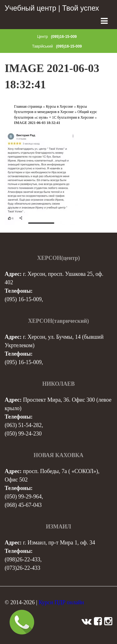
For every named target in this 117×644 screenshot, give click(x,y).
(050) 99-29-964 (23, 497)
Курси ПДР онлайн (61, 602)
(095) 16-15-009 (23, 299)
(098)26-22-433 (22, 559)
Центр (42, 37)
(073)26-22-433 (22, 568)
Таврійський (43, 46)
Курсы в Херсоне (59, 106)
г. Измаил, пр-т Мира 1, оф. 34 (59, 543)
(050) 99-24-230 (23, 434)
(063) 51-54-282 (23, 425)
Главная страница (28, 106)
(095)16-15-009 (64, 37)
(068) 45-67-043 (23, 505)
